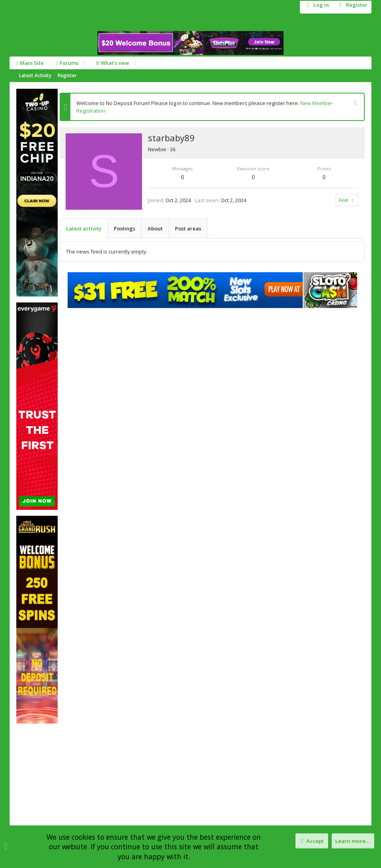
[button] (84, 63)
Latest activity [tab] (84, 228)
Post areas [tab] (188, 228)
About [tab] (155, 228)
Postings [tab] (124, 228)
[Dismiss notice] (355, 104)
